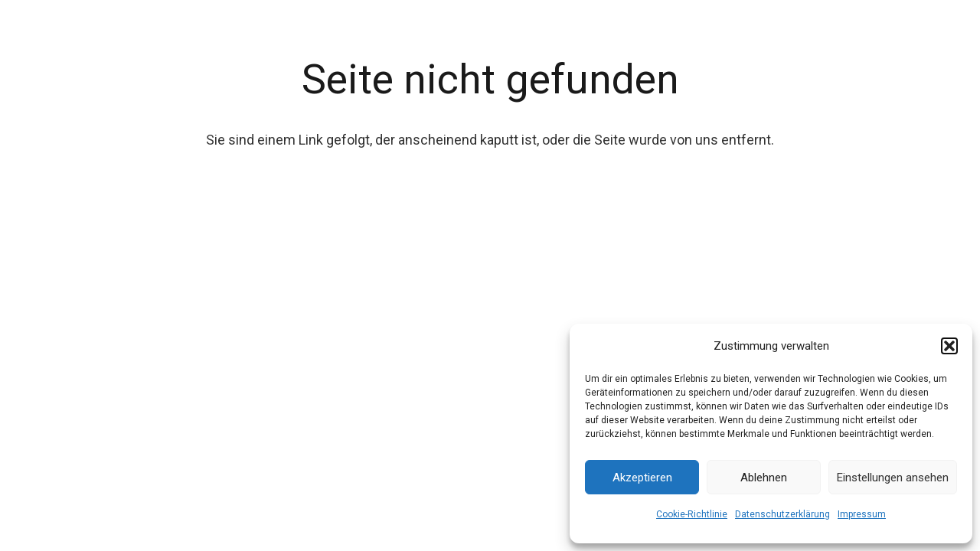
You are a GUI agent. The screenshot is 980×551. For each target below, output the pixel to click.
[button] (949, 346)
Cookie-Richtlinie (692, 514)
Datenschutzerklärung (782, 514)
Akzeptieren (642, 478)
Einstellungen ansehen (893, 478)
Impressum (862, 514)
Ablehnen (764, 478)
